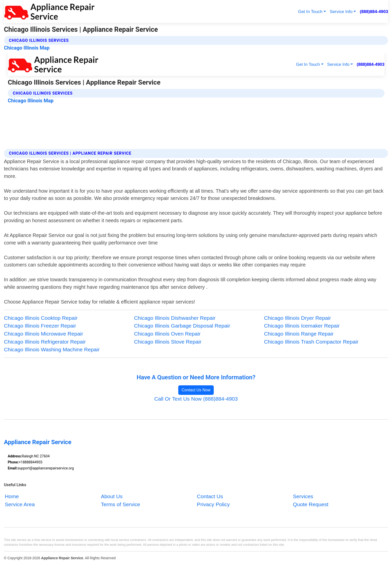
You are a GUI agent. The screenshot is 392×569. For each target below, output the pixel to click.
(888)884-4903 (374, 12)
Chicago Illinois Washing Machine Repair (52, 349)
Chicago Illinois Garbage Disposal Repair (182, 326)
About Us (112, 496)
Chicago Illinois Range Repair (299, 334)
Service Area (20, 504)
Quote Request (311, 504)
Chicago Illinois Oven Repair (167, 334)
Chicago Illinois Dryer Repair (297, 318)
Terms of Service (120, 504)
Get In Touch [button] (310, 12)
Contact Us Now (196, 390)
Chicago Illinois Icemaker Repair (302, 326)
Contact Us (210, 496)
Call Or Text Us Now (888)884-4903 (196, 399)
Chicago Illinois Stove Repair (168, 342)
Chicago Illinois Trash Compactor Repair (311, 342)
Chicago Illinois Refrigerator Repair (45, 342)
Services (303, 496)
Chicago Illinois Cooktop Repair (41, 318)
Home (12, 496)
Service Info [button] (341, 12)
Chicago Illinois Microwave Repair (44, 334)
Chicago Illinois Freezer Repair (40, 326)
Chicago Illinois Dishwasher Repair (175, 318)
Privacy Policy (213, 504)
